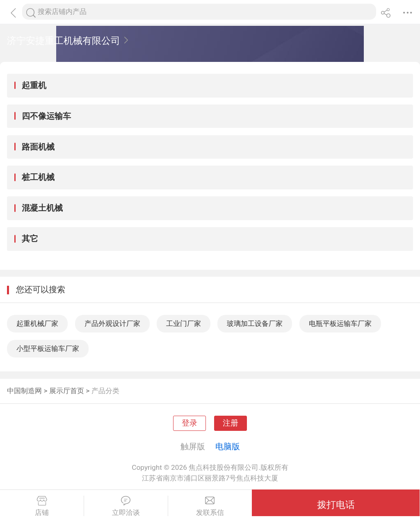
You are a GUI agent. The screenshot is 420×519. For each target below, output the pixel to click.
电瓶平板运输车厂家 (340, 323)
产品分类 (105, 391)
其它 (30, 239)
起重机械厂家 (37, 323)
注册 (231, 423)
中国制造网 (24, 391)
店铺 (42, 506)
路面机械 (38, 147)
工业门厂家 (184, 323)
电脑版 (228, 446)
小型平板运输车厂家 (48, 348)
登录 (189, 423)
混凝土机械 (42, 208)
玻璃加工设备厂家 (255, 323)
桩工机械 (38, 177)
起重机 (34, 85)
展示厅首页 (67, 391)
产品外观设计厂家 (112, 323)
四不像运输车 (46, 116)
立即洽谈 (126, 506)
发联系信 (210, 506)
